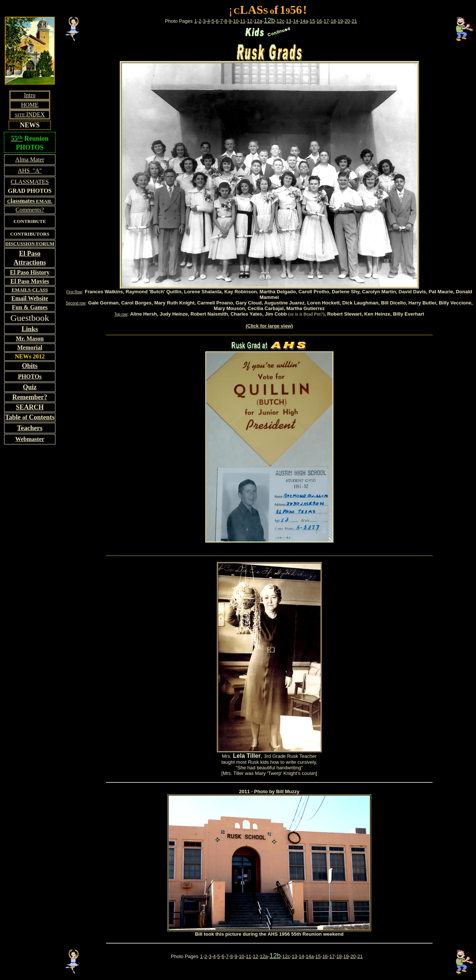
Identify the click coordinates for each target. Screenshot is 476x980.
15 (312, 21)
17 (326, 21)
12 (250, 21)
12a (258, 21)
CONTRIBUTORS (30, 234)
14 (296, 21)
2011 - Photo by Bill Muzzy (269, 791)
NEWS (30, 125)
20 (347, 21)
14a (304, 21)
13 (289, 21)
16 (319, 21)
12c (281, 21)
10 (236, 21)
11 (242, 21)
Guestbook (30, 318)
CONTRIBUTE (30, 221)
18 (333, 21)
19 (340, 21)
